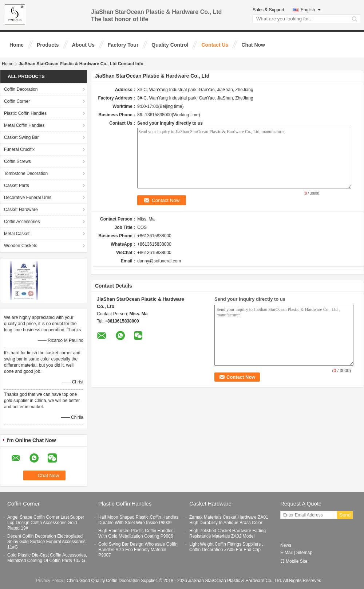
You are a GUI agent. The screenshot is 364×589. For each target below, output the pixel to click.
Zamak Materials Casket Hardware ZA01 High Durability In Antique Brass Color (229, 520)
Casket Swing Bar (21, 137)
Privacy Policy (50, 581)
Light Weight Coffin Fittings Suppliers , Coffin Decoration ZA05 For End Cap (226, 547)
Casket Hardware (21, 210)
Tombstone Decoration (26, 173)
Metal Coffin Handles (24, 125)
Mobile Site (294, 561)
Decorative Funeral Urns (28, 198)
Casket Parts (17, 186)
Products (48, 45)
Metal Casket (17, 234)
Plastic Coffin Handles (25, 113)
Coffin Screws (17, 161)
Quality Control (170, 45)
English (311, 10)
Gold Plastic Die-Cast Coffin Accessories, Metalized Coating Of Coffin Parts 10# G (47, 558)
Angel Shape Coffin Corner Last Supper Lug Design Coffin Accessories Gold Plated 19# (46, 523)
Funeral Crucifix (19, 149)
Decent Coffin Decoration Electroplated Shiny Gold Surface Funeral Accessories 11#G (46, 542)
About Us (83, 45)
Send (345, 515)
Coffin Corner (17, 101)
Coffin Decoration (21, 89)
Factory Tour (123, 45)
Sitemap (304, 553)
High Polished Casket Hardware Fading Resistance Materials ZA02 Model (227, 533)
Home (17, 45)
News (286, 545)
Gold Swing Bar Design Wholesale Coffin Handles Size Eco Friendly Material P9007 (138, 550)
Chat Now (253, 45)
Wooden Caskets (21, 246)
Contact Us (215, 45)
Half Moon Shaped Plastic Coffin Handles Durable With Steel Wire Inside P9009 (138, 520)
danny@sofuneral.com (159, 261)
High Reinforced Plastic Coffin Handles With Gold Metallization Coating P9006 (136, 533)
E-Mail (286, 553)
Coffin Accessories (22, 222)
